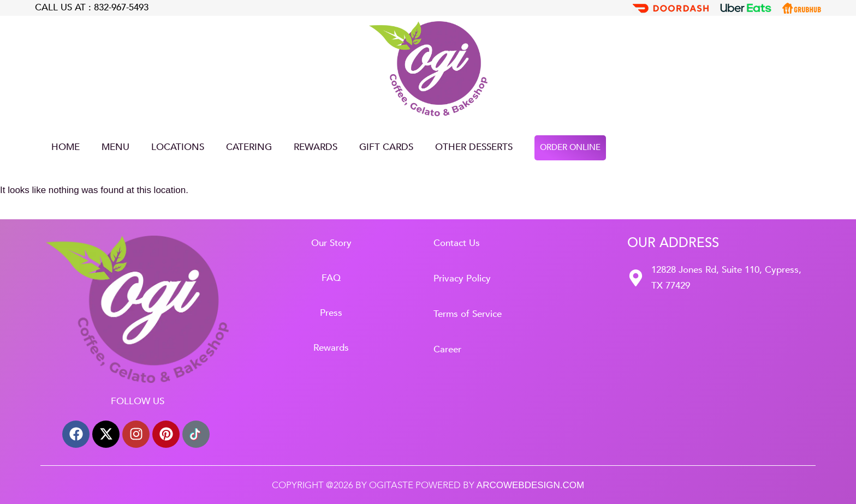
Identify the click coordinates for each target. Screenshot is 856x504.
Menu (115, 147)
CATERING (249, 147)
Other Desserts (474, 147)
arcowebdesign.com (530, 485)
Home (66, 147)
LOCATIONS (178, 147)
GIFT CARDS (386, 147)
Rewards (316, 147)
